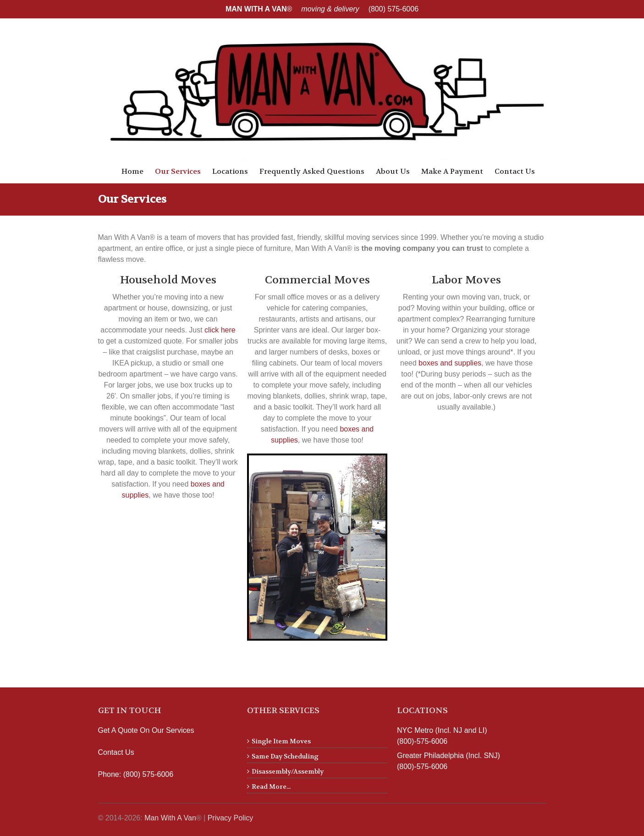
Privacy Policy (231, 818)
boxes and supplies (450, 363)
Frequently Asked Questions (312, 171)
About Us (393, 171)
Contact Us (515, 171)
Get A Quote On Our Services (146, 730)
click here (220, 330)
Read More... (271, 786)
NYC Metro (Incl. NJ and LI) (442, 730)
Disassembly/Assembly (288, 771)
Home (132, 171)
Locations (230, 171)
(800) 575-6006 (394, 9)
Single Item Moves (281, 741)
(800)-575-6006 (422, 741)
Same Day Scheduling (285, 756)
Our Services (178, 171)
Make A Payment (452, 171)
